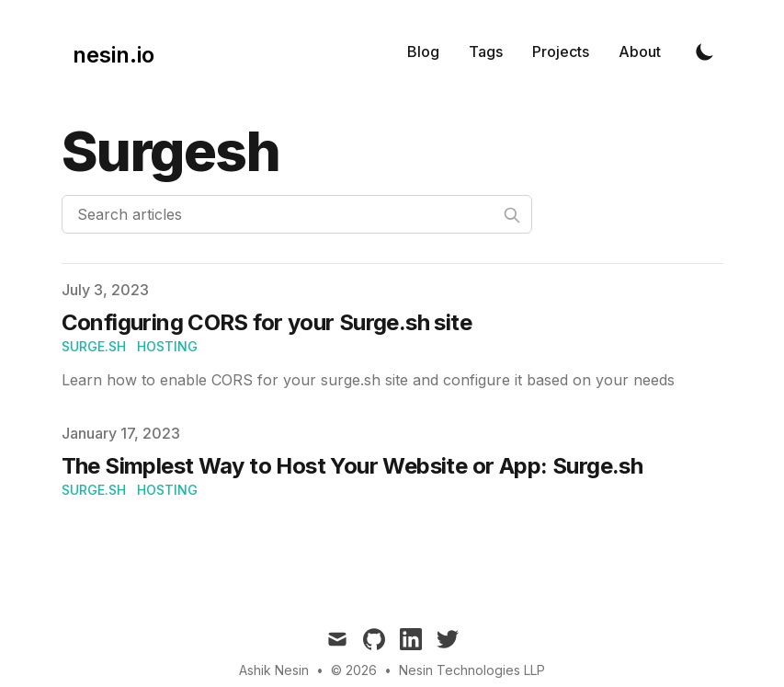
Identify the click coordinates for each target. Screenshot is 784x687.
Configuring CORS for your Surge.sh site (267, 322)
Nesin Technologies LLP (472, 670)
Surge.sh (94, 346)
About (640, 52)
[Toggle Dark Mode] (705, 52)
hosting (167, 346)
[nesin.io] (108, 52)
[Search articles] (297, 214)
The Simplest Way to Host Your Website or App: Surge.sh (352, 466)
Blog (423, 52)
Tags (486, 52)
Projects (561, 52)
